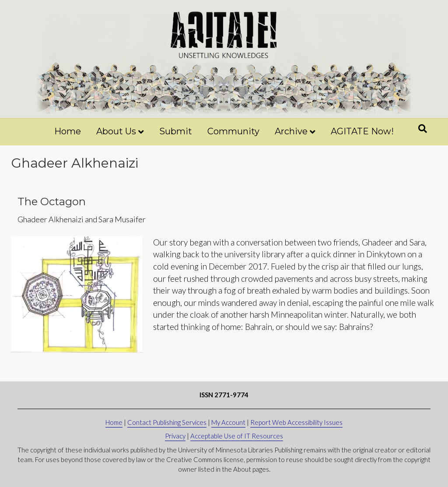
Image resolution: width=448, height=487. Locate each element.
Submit (176, 131)
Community (233, 131)
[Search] (423, 129)
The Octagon (52, 201)
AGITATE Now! (362, 131)
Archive (291, 131)
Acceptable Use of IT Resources (237, 436)
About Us (116, 131)
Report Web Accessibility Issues (296, 422)
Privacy (175, 436)
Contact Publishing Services (167, 422)
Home (68, 131)
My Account (228, 422)
